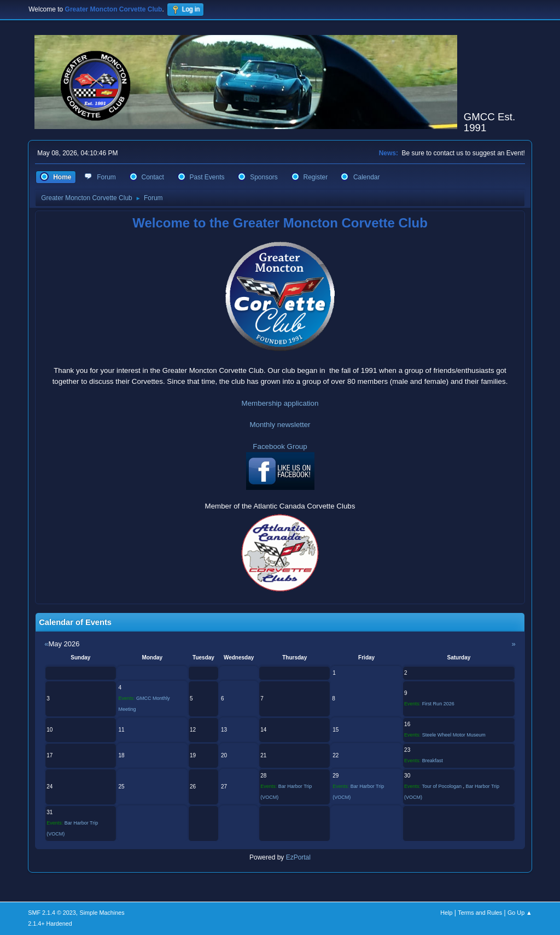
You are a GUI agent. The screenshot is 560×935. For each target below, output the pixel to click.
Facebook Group (280, 446)
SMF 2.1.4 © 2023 (52, 913)
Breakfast (433, 761)
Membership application (280, 403)
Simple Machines (102, 913)
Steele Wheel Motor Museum (454, 735)
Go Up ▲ (520, 913)
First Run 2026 (438, 704)
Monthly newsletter (280, 425)
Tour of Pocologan (442, 786)
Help (446, 913)
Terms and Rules (480, 913)
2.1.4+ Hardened (50, 924)
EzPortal (298, 857)
